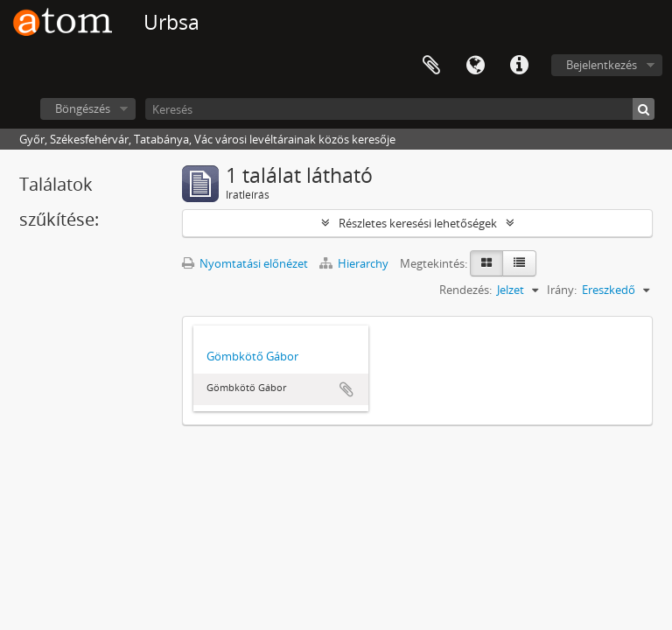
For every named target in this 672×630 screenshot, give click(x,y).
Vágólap (431, 66)
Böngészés (83, 108)
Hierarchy (355, 263)
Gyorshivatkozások (519, 66)
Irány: (562, 290)
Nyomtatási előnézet (245, 263)
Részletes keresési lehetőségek (418, 223)
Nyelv (475, 66)
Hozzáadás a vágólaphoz (346, 389)
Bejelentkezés (602, 65)
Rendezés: (465, 290)
